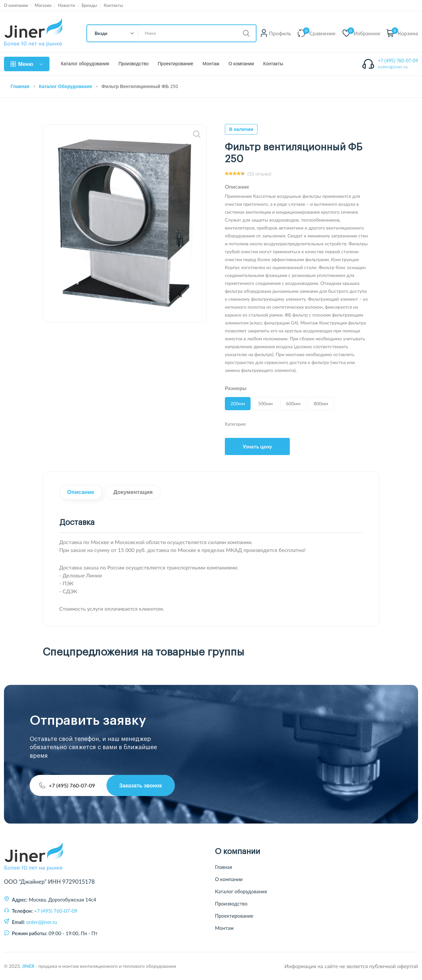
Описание (81, 492)
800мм (321, 403)
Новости (66, 5)
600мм (293, 403)
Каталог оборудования (85, 64)
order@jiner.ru (393, 67)
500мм (265, 403)
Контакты (113, 5)
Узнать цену (257, 446)
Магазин (43, 5)
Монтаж (211, 64)
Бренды (89, 5)
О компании (16, 5)
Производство (133, 64)
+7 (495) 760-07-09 (398, 61)
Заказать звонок (140, 785)
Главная (20, 86)
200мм (238, 403)
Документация (135, 492)
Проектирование (175, 64)
